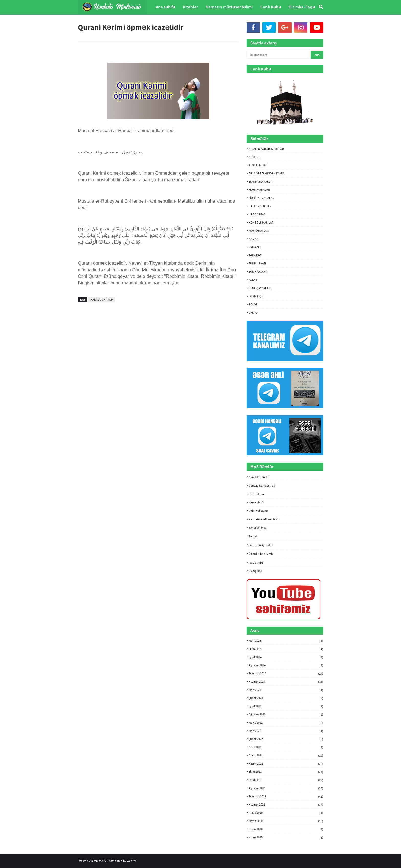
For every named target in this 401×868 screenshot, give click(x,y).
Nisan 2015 (286, 837)
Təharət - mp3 (258, 528)
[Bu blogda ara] (278, 55)
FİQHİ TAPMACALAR (261, 198)
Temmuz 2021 (286, 796)
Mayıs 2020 (286, 821)
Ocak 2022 (286, 747)
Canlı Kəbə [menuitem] (271, 7)
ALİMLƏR (254, 157)
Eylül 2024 (286, 657)
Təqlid (253, 536)
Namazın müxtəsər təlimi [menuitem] (229, 7)
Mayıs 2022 (286, 723)
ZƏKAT (253, 280)
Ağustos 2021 (286, 788)
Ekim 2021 (286, 772)
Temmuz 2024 (286, 673)
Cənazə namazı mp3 (262, 486)
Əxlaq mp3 (255, 571)
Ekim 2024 (286, 649)
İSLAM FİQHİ (256, 296)
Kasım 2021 (286, 764)
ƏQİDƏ (253, 304)
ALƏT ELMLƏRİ (258, 165)
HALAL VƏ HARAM (102, 299)
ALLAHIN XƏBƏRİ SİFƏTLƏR (266, 149)
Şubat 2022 (286, 739)
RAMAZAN (255, 247)
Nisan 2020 (286, 829)
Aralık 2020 (286, 813)
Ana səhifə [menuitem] (165, 7)
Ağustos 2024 (286, 665)
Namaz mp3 (256, 502)
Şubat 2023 (286, 698)
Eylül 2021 (286, 780)
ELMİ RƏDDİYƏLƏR (260, 181)
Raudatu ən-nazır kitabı (264, 519)
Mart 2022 (286, 731)
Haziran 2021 (286, 805)
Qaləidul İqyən (258, 511)
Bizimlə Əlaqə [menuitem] (302, 7)
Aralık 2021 (286, 755)
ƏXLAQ (253, 313)
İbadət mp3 (256, 562)
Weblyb (132, 861)
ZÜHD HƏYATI (257, 263)
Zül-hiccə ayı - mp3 (261, 545)
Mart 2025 (286, 641)
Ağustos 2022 (286, 714)
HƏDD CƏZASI (257, 214)
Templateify (98, 861)
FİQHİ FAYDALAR (259, 190)
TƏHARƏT (255, 255)
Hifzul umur (256, 494)
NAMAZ (253, 239)
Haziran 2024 (286, 682)
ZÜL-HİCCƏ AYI (258, 272)
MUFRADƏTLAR (259, 231)
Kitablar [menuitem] (190, 7)
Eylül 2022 (286, 706)
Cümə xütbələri (259, 477)
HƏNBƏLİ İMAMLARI (261, 222)
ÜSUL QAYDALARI (260, 288)
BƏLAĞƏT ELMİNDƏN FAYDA (267, 173)
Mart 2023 (286, 690)
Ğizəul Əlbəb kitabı (261, 554)
